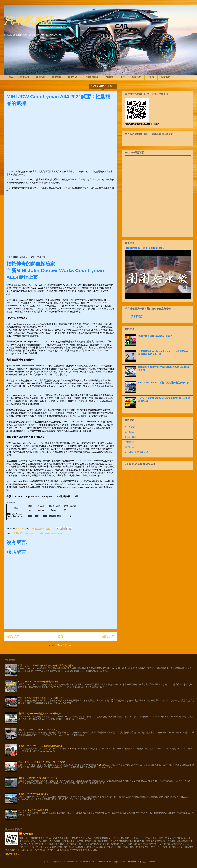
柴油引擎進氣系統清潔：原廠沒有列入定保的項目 (41, 698)
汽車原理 (25, 77)
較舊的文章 (108, 637)
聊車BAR (73, 77)
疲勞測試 (129, 432)
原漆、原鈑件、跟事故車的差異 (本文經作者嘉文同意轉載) (45, 665)
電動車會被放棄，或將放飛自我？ (155, 336)
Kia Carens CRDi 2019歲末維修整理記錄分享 (38, 682)
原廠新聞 (166, 77)
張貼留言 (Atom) (64, 645)
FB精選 (110, 77)
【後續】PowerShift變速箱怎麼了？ (35, 794)
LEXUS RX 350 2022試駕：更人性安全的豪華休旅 (164, 383)
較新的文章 (13, 637)
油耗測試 (129, 442)
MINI (59, 533)
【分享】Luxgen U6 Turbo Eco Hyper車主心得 (39, 730)
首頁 (11, 77)
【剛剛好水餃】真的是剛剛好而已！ (145, 248)
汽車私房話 (28, 20)
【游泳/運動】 (92, 77)
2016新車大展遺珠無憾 (136, 452)
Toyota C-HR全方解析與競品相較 (33, 810)
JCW (36, 533)
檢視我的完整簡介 (13, 854)
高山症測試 (130, 437)
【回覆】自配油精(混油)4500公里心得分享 (38, 778)
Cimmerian (132, 862)
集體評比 (129, 447)
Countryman (28, 533)
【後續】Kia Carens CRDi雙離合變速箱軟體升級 (40, 746)
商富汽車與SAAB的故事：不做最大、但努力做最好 (42, 762)
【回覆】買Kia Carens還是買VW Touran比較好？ (40, 714)
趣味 (123, 77)
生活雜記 (136, 77)
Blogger (151, 862)
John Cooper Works (48, 533)
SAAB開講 (130, 427)
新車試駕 (57, 77)
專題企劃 (41, 77)
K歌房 (151, 77)
